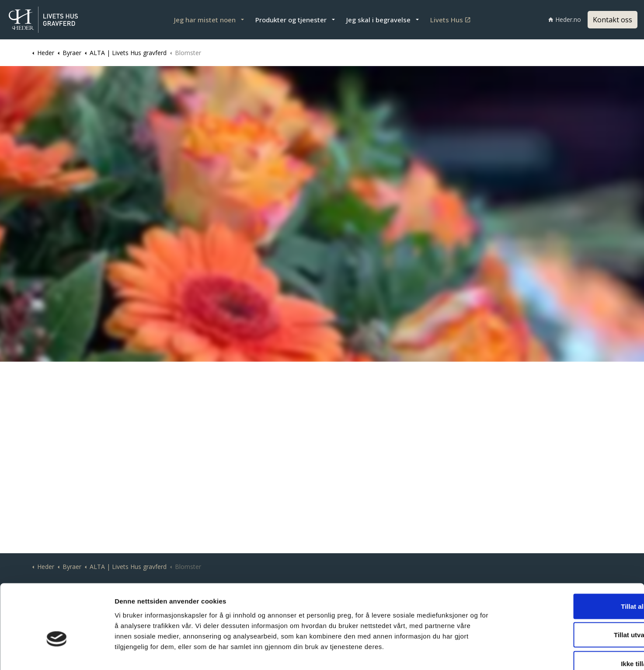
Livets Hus (450, 20)
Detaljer (464, 653)
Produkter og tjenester (291, 20)
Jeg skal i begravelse (378, 20)
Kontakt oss (613, 20)
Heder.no (565, 19)
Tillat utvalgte (571, 584)
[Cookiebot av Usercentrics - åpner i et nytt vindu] (57, 653)
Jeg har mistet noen (205, 20)
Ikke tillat (571, 612)
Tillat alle (571, 555)
